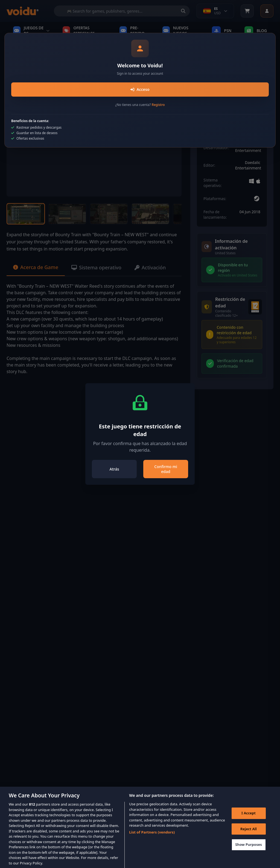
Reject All (249, 834)
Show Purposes (249, 849)
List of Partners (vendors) (152, 837)
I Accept (249, 818)
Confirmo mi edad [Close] (166, 469)
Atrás (114, 469)
